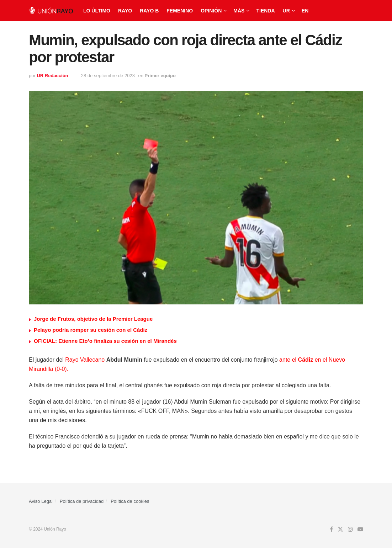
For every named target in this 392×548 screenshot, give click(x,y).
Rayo (125, 11)
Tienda (265, 11)
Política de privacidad (82, 501)
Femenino (180, 11)
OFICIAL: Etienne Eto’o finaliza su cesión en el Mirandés (105, 341)
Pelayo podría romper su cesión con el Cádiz (91, 330)
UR (286, 11)
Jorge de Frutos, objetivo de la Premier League (93, 319)
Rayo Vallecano (85, 360)
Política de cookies (130, 501)
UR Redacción (52, 76)
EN (305, 11)
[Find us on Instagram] (350, 530)
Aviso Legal (41, 501)
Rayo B (149, 11)
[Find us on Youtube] (360, 530)
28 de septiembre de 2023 (108, 76)
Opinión (211, 11)
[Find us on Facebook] (331, 530)
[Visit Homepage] (51, 10)
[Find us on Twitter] (340, 530)
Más (239, 11)
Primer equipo (160, 76)
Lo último (97, 11)
